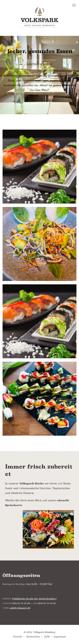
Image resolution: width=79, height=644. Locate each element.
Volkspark (40, 17)
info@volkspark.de (20, 608)
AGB (47, 637)
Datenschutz (33, 637)
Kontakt (18, 637)
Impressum (60, 637)
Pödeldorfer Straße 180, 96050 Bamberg (34, 599)
